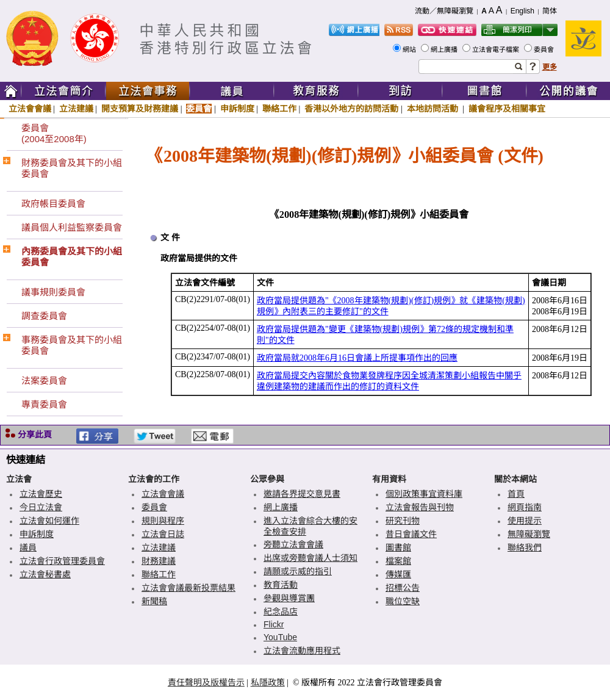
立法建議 (76, 109)
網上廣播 (445, 49)
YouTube (280, 637)
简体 (550, 11)
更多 (550, 67)
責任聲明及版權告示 (206, 682)
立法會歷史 (41, 494)
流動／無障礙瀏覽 (444, 11)
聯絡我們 (525, 547)
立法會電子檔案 (497, 49)
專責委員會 (44, 404)
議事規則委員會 (53, 292)
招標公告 (403, 588)
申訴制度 (237, 109)
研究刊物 (403, 521)
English (522, 11)
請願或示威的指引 (298, 571)
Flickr (274, 624)
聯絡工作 (279, 109)
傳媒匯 (398, 574)
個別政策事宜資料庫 (424, 494)
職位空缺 (403, 601)
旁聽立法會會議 (293, 544)
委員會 (545, 49)
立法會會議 (30, 109)
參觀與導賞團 (289, 598)
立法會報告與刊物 (420, 507)
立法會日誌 (163, 534)
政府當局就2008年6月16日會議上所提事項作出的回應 (357, 358)
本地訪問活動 (434, 109)
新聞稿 (154, 601)
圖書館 (398, 547)
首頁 (516, 494)
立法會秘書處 (45, 574)
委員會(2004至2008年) (54, 133)
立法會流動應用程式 (302, 651)
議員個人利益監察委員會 (72, 227)
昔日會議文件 (411, 534)
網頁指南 (525, 507)
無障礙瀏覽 (529, 534)
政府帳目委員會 (53, 204)
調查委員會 (44, 316)
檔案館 (398, 561)
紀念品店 (281, 612)
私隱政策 (268, 682)
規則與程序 (163, 521)
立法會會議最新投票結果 (188, 588)
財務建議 (159, 561)
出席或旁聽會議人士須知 (310, 558)
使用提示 (525, 521)
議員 (28, 547)
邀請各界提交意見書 (302, 494)
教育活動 (281, 585)
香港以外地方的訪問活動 (351, 109)
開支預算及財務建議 (140, 109)
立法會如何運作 (49, 521)
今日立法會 (41, 507)
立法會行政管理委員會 (62, 561)
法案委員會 (44, 381)
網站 (410, 49)
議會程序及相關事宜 (507, 109)
